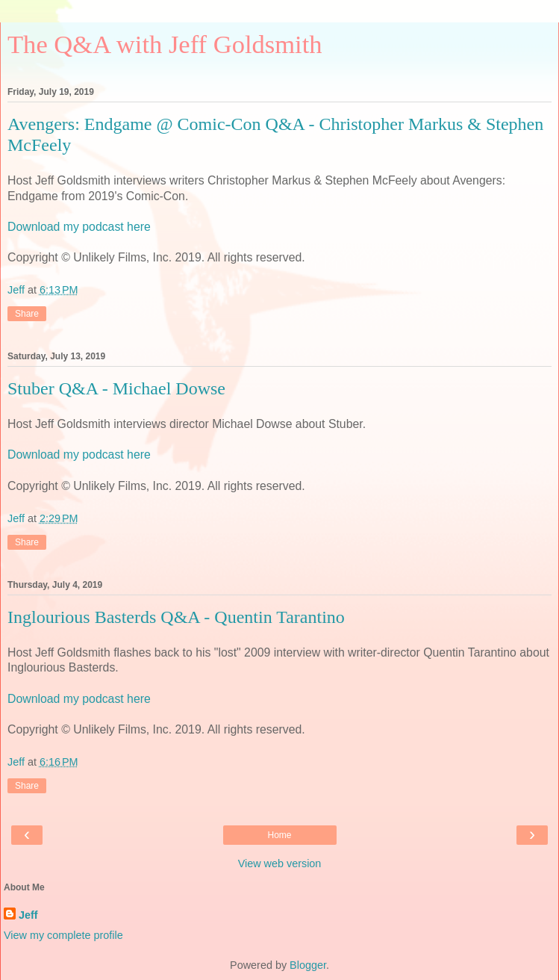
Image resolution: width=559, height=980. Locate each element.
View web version (280, 863)
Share (27, 314)
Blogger (308, 965)
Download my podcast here (79, 227)
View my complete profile (63, 935)
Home (279, 835)
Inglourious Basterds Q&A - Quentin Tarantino (176, 617)
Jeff (28, 915)
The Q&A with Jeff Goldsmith (165, 44)
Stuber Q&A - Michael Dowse (116, 388)
